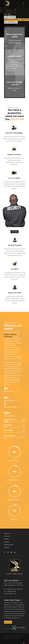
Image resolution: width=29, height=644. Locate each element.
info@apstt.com (12, 594)
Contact (7, 547)
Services (7, 536)
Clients (6, 539)
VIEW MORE (14, 235)
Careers (7, 542)
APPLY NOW (8, 622)
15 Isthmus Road (11, 583)
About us (7, 533)
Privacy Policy (9, 545)
